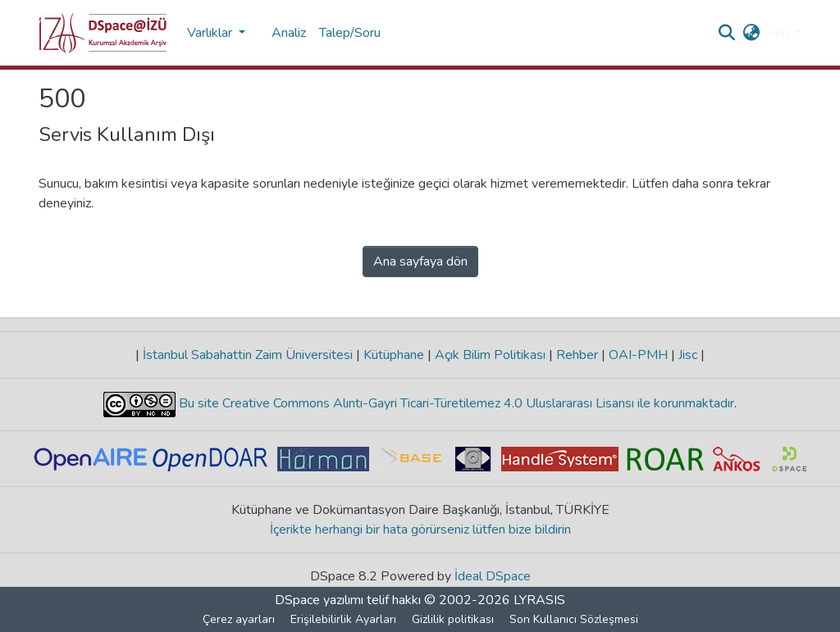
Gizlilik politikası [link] (453, 619)
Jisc (688, 355)
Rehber (577, 355)
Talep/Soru (350, 33)
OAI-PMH (638, 355)
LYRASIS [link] (539, 600)
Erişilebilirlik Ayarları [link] (343, 619)
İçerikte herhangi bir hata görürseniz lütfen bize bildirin (420, 530)
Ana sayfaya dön (420, 261)
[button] (103, 33)
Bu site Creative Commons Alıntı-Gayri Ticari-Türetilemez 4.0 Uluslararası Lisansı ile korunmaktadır (455, 403)
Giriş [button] (780, 33)
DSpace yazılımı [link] (319, 600)
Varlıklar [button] (211, 33)
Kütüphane (394, 355)
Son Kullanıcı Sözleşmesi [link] (574, 619)
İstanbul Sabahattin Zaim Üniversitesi (248, 355)
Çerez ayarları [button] (239, 619)
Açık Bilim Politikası (490, 355)
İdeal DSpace (493, 576)
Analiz (289, 33)
